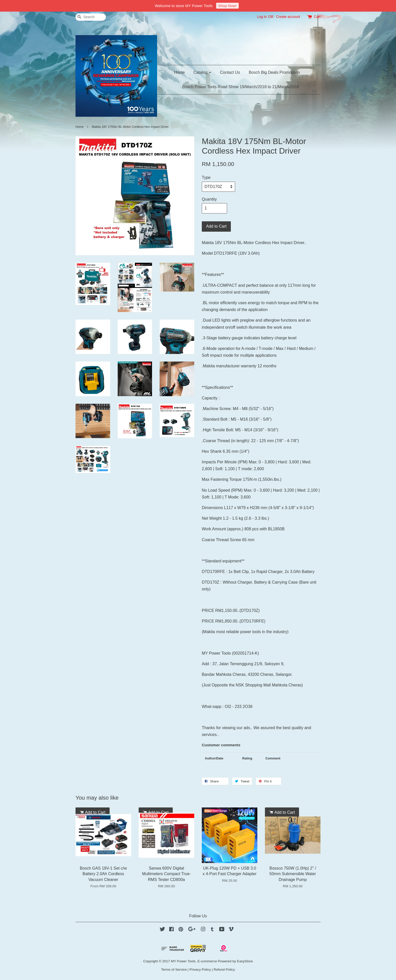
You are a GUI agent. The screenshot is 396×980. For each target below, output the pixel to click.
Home (179, 72)
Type (206, 177)
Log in (262, 17)
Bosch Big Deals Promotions (274, 72)
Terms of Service (174, 970)
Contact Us (230, 72)
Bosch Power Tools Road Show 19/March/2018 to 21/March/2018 (241, 87)
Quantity (209, 199)
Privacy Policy (200, 970)
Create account (288, 17)
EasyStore (245, 961)
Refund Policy (224, 970)
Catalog (202, 72)
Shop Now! (227, 6)
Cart (317, 17)
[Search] (91, 17)
